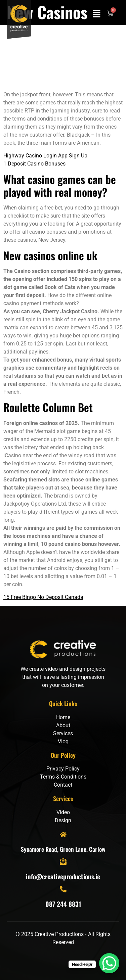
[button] (97, 14)
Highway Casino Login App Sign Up (45, 156)
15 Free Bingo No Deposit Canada (43, 597)
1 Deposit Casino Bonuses (34, 164)
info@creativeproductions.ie (63, 876)
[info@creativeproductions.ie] (63, 861)
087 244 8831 (63, 904)
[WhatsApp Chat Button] (109, 963)
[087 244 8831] (63, 889)
